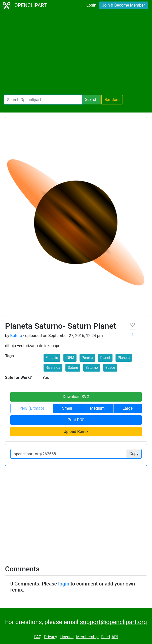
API (115, 637)
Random (112, 100)
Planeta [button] (124, 358)
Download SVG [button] (76, 397)
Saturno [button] (92, 368)
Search (91, 100)
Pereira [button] (87, 358)
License (67, 637)
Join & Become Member (124, 5)
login (64, 584)
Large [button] (128, 408)
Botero (16, 336)
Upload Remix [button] (76, 431)
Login (91, 5)
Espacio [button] (52, 358)
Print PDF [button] (76, 420)
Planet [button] (105, 358)
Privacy (51, 637)
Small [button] (67, 408)
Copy (134, 454)
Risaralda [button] (53, 368)
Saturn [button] (73, 368)
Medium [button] (97, 408)
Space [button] (110, 368)
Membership (87, 637)
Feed (106, 637)
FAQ (38, 637)
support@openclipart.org (113, 622)
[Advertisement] (76, 53)
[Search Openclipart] (43, 100)
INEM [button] (70, 358)
